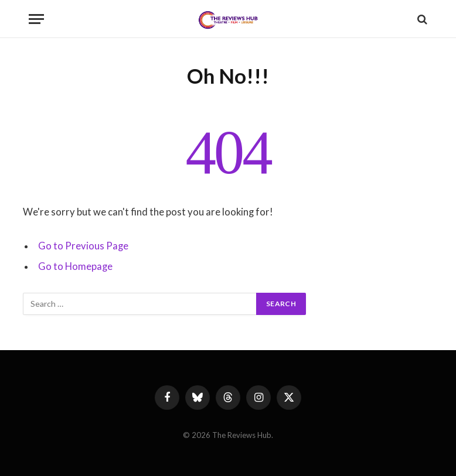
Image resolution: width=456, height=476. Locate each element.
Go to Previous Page (83, 246)
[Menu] (36, 19)
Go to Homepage (75, 266)
